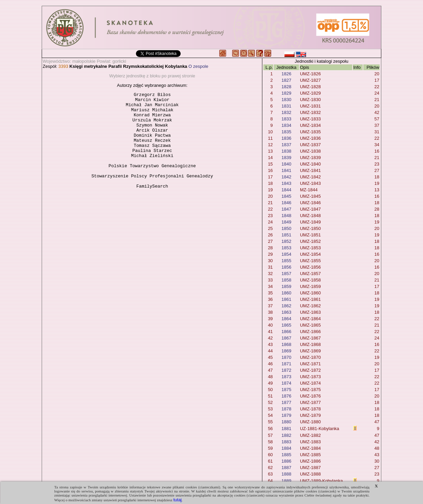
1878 (286, 409)
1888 (286, 474)
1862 (286, 306)
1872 (286, 370)
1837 (286, 145)
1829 (286, 93)
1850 (286, 228)
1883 (286, 442)
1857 (286, 274)
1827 (286, 80)
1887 (286, 468)
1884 (286, 448)
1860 (286, 293)
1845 (286, 196)
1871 (286, 364)
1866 (286, 332)
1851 (286, 235)
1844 (286, 190)
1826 (286, 74)
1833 (286, 119)
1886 (286, 461)
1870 (286, 357)
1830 (286, 100)
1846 (286, 203)
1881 (286, 429)
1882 (286, 435)
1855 (286, 261)
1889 (286, 481)
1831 (286, 106)
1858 (286, 280)
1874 (286, 383)
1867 (286, 338)
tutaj (177, 500)
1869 (286, 351)
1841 (286, 170)
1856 (286, 267)
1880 (286, 422)
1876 (286, 396)
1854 (286, 254)
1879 (286, 415)
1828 (286, 87)
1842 (286, 177)
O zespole (198, 66)
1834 (286, 125)
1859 (286, 286)
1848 (286, 216)
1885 (286, 455)
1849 (286, 222)
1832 (286, 112)
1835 (286, 132)
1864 (286, 319)
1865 (286, 325)
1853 (286, 248)
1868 (286, 344)
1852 (286, 241)
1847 (286, 209)
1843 (286, 183)
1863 (286, 312)
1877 (286, 402)
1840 (286, 164)
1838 (286, 151)
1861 (286, 299)
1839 (286, 158)
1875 (286, 390)
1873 (286, 377)
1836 (286, 138)
